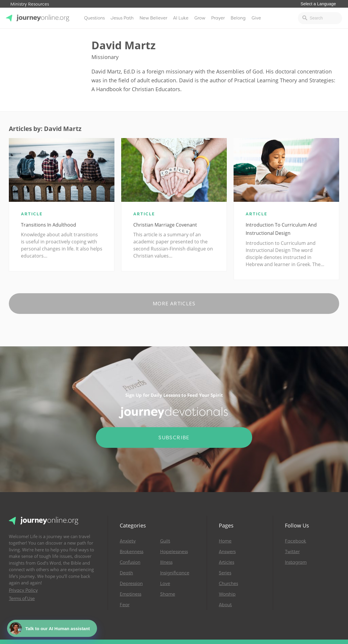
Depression (131, 584)
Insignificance (175, 573)
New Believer (153, 18)
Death (126, 573)
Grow (200, 18)
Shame (168, 594)
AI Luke (181, 18)
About (225, 605)
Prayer (218, 18)
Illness (166, 562)
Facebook (296, 541)
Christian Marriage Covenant (165, 225)
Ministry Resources (30, 4)
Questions (94, 18)
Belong (238, 18)
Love (165, 584)
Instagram (296, 562)
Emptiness (130, 594)
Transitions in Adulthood (49, 225)
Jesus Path (122, 18)
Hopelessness (174, 552)
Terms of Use (22, 599)
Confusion (130, 562)
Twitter (292, 552)
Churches (228, 584)
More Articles (174, 303)
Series (225, 573)
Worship (227, 594)
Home (225, 541)
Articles (226, 562)
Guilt (165, 541)
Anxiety (128, 541)
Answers (227, 552)
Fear (125, 605)
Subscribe (174, 437)
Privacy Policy (23, 590)
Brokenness (132, 552)
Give (256, 18)
